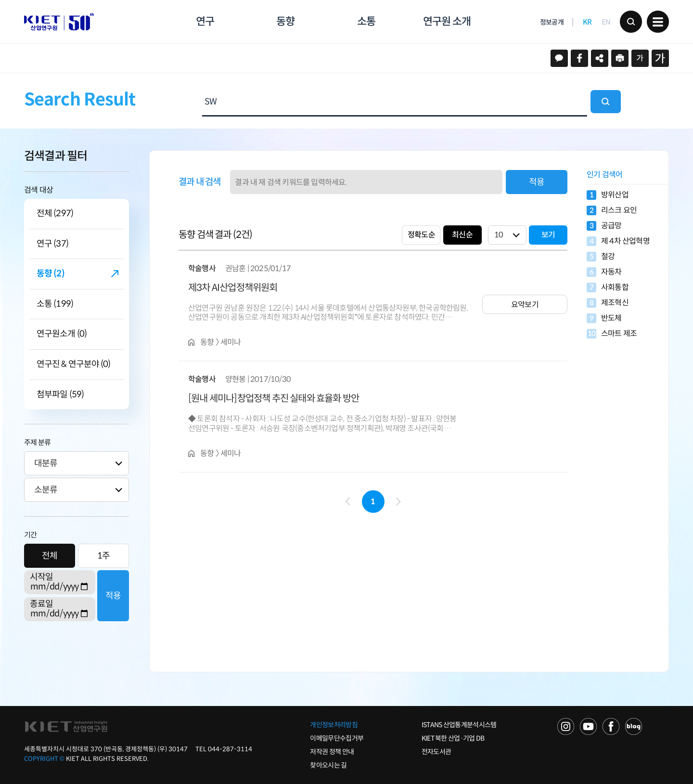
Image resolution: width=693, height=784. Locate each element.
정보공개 (552, 22)
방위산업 (608, 195)
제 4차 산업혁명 (618, 241)
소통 (366, 21)
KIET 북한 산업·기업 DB (453, 738)
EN (606, 22)
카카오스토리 (559, 58)
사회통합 (608, 287)
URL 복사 (600, 58)
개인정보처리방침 (334, 725)
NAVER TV (566, 726)
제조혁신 (608, 303)
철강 (601, 257)
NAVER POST (634, 726)
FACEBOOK (611, 726)
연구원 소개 (447, 21)
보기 (548, 235)
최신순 (462, 235)
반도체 (604, 318)
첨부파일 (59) (60, 395)
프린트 (620, 58)
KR (587, 22)
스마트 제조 (612, 334)
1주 (103, 556)
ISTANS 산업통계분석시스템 (459, 725)
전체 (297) (55, 214)
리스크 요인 (612, 210)
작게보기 (640, 58)
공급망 (604, 226)
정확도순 (421, 235)
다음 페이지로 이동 (396, 502)
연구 (205, 21)
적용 (113, 596)
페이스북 (579, 58)
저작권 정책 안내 (332, 752)
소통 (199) (55, 304)
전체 (50, 556)
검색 (631, 22)
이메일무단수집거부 (337, 738)
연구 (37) (52, 244)
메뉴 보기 (658, 22)
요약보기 (525, 305)
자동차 (604, 272)
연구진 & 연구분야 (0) (73, 364)
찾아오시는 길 (328, 765)
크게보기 (660, 58)
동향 (285, 21)
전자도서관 (436, 752)
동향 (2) (51, 274)
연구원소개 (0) (62, 334)
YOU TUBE (588, 726)
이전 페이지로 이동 (349, 502)
